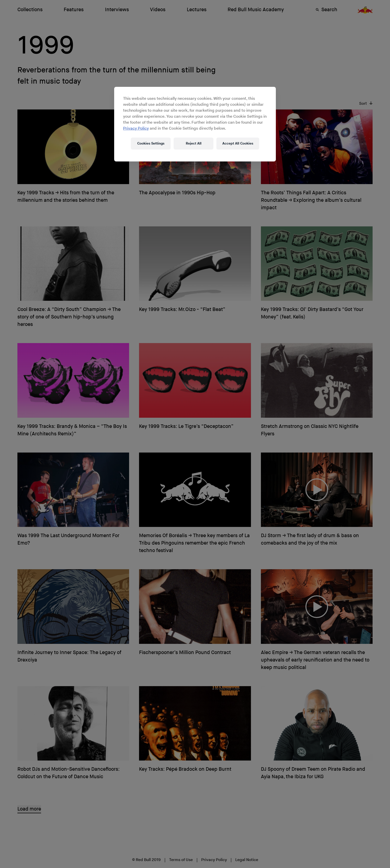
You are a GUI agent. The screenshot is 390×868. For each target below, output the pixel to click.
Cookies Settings (151, 143)
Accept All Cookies (238, 143)
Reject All (194, 143)
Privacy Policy (136, 128)
